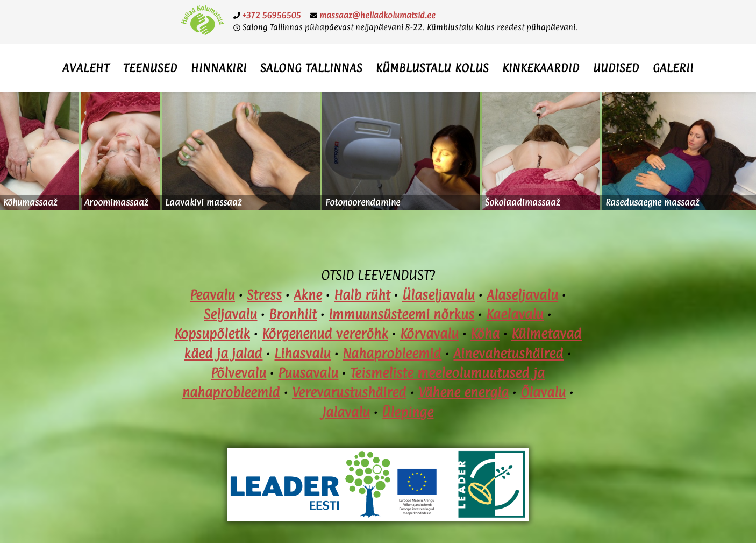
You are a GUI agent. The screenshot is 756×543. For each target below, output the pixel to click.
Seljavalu (230, 314)
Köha (485, 334)
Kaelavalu (515, 314)
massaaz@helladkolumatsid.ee (377, 15)
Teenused (150, 68)
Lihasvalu (302, 354)
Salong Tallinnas (311, 68)
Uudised (616, 68)
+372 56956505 (272, 15)
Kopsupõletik (212, 334)
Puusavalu (308, 373)
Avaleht (86, 68)
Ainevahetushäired (508, 354)
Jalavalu (346, 412)
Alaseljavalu (522, 295)
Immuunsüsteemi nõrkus (401, 314)
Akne (308, 295)
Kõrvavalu (429, 334)
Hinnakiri (219, 68)
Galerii (673, 68)
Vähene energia (463, 392)
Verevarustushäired (349, 392)
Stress (264, 295)
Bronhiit (293, 314)
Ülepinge (408, 412)
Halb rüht (362, 295)
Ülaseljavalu (438, 295)
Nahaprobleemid (392, 354)
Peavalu (212, 295)
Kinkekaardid (541, 68)
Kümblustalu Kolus (432, 68)
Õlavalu (543, 392)
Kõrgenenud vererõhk (325, 334)
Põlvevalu (238, 373)
